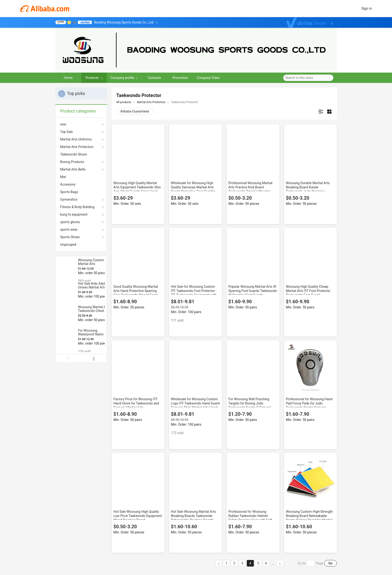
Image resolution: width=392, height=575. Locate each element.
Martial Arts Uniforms (76, 139)
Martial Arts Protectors (77, 147)
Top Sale (67, 132)
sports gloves (70, 222)
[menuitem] (81, 154)
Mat (63, 177)
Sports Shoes (70, 237)
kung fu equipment (74, 214)
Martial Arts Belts (73, 169)
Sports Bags (69, 192)
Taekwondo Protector (184, 102)
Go (330, 563)
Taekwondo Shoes (74, 154)
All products (124, 102)
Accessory (68, 184)
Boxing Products (72, 162)
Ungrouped (68, 245)
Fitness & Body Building (77, 207)
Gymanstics (69, 199)
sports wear (69, 229)
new (63, 124)
